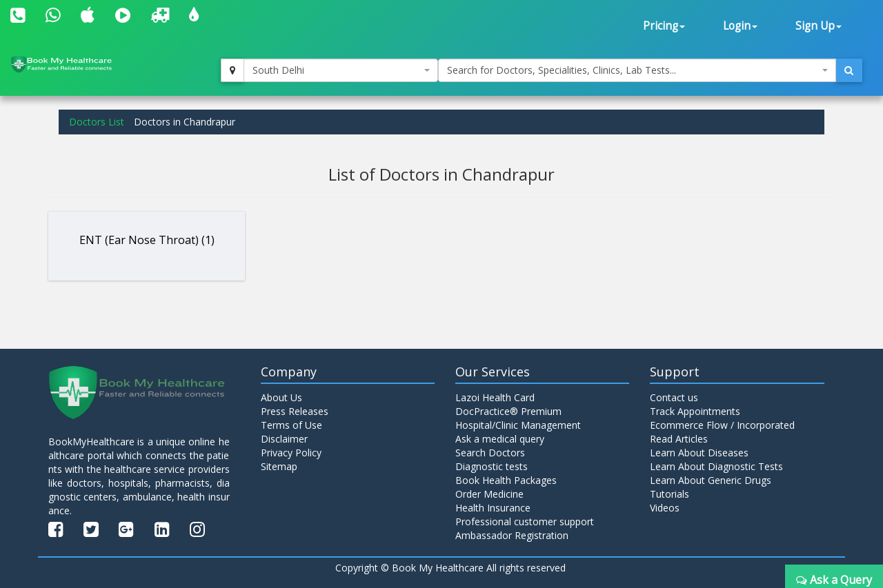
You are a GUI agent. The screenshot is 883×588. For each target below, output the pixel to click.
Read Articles (679, 439)
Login (740, 26)
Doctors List (97, 122)
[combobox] (341, 70)
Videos (665, 508)
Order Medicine (489, 494)
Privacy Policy (291, 453)
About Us (281, 397)
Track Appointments (695, 411)
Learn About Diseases (699, 453)
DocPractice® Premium (508, 411)
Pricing (664, 26)
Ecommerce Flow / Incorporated (722, 425)
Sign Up (818, 26)
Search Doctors (490, 453)
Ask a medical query (500, 439)
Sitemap (279, 466)
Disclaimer (284, 439)
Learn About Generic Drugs (711, 480)
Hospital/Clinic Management (518, 425)
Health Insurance (493, 508)
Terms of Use (291, 425)
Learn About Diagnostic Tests (716, 466)
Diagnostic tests (492, 466)
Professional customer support (525, 521)
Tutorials (669, 494)
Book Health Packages (506, 480)
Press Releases (295, 411)
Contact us (674, 397)
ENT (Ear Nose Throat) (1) (147, 240)
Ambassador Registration (512, 535)
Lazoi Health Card (495, 397)
